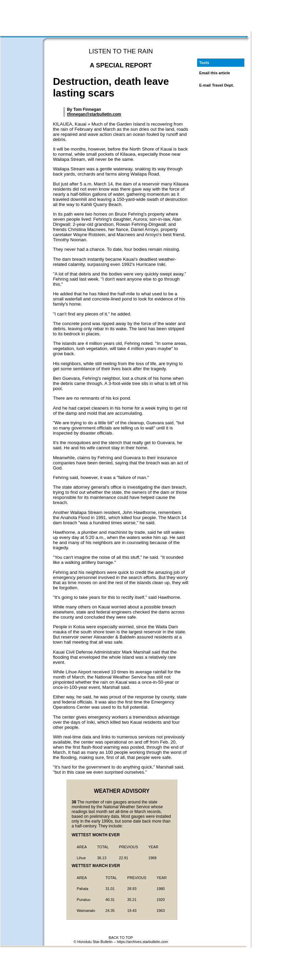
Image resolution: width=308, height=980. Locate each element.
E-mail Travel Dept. (216, 85)
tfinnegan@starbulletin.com (94, 114)
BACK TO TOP (121, 938)
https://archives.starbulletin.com (143, 942)
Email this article (215, 73)
